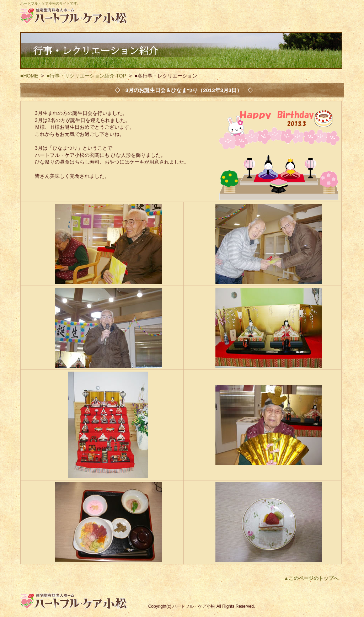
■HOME (29, 76)
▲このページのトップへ (311, 578)
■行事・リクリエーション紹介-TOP (86, 76)
